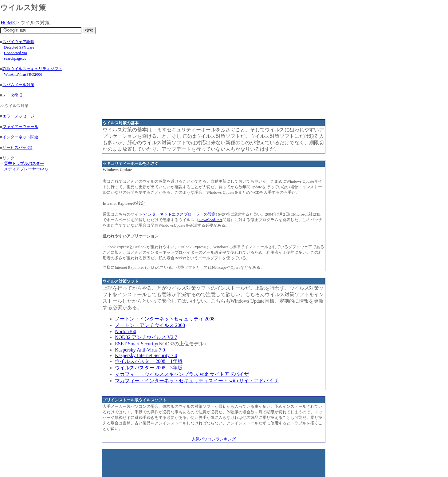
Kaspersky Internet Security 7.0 (146, 355)
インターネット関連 (20, 137)
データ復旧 (12, 95)
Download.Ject (210, 220)
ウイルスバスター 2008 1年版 (149, 361)
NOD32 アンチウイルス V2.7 (146, 337)
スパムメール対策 (18, 85)
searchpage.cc (15, 58)
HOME (8, 23)
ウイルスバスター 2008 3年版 (149, 368)
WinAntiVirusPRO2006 (23, 74)
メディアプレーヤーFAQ (26, 169)
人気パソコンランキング (214, 439)
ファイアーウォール (20, 127)
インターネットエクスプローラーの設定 (180, 214)
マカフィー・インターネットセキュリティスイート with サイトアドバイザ (197, 381)
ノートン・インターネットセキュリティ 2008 (165, 319)
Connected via (16, 53)
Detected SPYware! (20, 47)
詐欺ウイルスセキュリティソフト (32, 69)
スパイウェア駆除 (18, 42)
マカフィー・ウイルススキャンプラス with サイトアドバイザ (182, 374)
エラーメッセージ (18, 116)
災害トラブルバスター (24, 163)
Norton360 (126, 331)
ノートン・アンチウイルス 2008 (150, 325)
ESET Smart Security (136, 344)
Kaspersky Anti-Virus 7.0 (140, 350)
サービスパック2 (18, 147)
